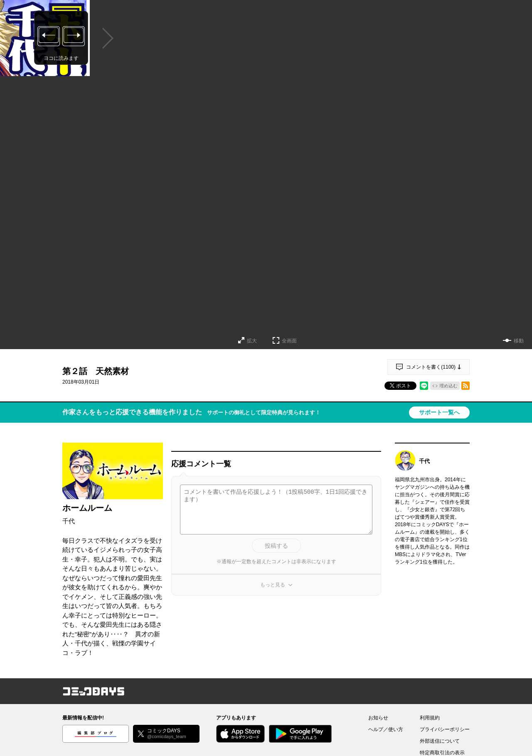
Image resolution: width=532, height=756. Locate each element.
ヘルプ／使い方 (386, 729)
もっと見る (273, 585)
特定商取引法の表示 (442, 753)
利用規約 (430, 718)
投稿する (276, 546)
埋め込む (448, 386)
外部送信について (440, 741)
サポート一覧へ (439, 412)
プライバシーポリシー (445, 729)
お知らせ (378, 718)
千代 (69, 521)
